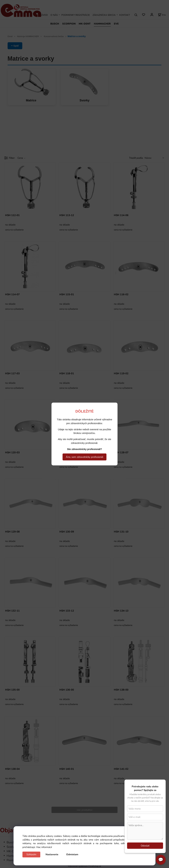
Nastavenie (52, 854)
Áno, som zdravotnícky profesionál (84, 457)
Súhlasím (31, 854)
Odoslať (145, 846)
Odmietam (72, 854)
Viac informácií (44, 847)
